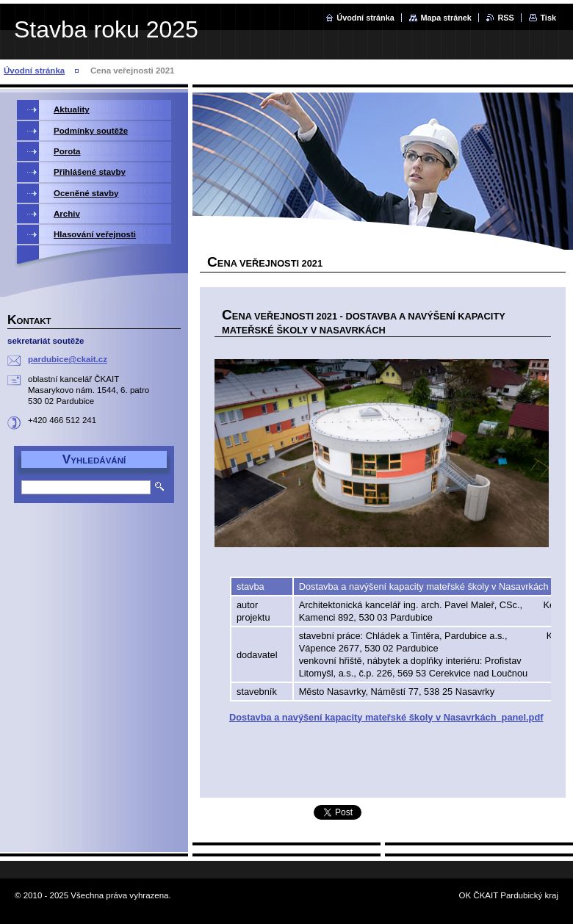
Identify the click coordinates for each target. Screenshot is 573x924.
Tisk (548, 18)
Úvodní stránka (365, 18)
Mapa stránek (446, 18)
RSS (505, 18)
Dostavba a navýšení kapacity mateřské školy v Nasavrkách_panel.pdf (386, 717)
